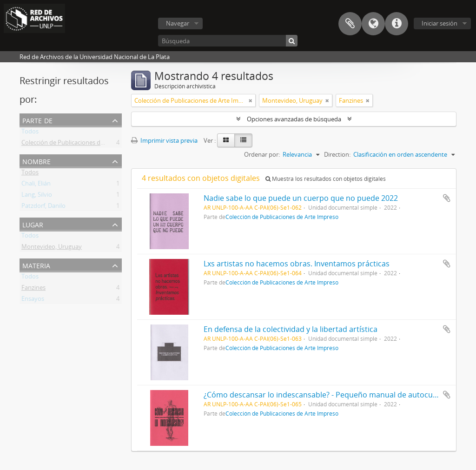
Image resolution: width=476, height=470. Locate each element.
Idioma (373, 24)
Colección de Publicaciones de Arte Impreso (81, 144)
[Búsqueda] (228, 41)
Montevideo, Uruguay (52, 248)
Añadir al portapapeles (447, 198)
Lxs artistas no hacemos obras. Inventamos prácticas (297, 264)
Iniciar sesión (440, 23)
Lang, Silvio (37, 196)
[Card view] (226, 140)
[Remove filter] (251, 100)
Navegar (178, 23)
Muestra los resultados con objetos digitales (326, 179)
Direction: (337, 154)
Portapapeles (350, 24)
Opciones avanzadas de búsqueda (294, 119)
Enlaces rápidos (397, 24)
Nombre (36, 161)
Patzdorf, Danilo (43, 207)
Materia (36, 265)
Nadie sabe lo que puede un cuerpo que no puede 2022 (301, 198)
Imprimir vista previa (164, 140)
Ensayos (33, 300)
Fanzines (33, 289)
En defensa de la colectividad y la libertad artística (291, 329)
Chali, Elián (36, 185)
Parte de (37, 120)
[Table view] (243, 140)
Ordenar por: (262, 154)
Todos (30, 133)
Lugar (33, 224)
